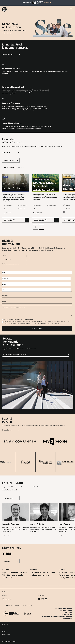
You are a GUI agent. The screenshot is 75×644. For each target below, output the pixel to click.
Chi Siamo (5, 592)
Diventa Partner (11, 430)
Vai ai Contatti (15, 260)
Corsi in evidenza (9, 167)
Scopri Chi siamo (11, 54)
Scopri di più (49, 3)
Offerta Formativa (7, 599)
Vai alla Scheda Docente (8, 536)
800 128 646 (23, 250)
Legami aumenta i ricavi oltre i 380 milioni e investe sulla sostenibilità (14, 575)
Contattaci (41, 595)
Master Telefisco (13, 188)
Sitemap (4, 631)
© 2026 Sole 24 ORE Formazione (9, 641)
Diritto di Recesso (6, 635)
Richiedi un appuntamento (15, 264)
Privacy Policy (5, 625)
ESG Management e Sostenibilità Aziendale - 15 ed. (45, 186)
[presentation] (36, 227)
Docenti (4, 595)
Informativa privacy (28, 319)
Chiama (15, 256)
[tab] (10, 168)
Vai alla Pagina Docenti (11, 490)
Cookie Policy (5, 628)
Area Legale (5, 638)
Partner (40, 592)
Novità (21, 167)
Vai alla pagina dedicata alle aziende (36, 355)
